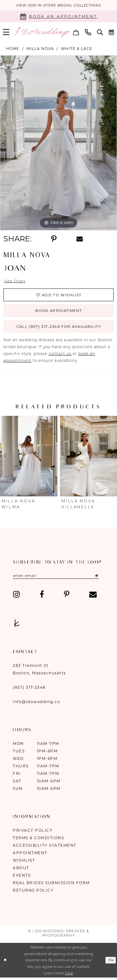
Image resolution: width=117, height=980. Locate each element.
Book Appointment (58, 312)
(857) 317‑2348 (29, 690)
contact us (60, 356)
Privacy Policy (33, 833)
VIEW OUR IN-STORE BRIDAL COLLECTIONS (58, 6)
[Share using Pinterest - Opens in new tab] (54, 239)
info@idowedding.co (37, 704)
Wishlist (24, 863)
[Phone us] (88, 32)
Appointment (30, 855)
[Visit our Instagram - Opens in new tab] (16, 597)
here (69, 976)
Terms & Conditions (38, 840)
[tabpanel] (58, 143)
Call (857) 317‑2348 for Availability (59, 329)
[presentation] (29, 458)
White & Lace (77, 49)
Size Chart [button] (15, 281)
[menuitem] (76, 32)
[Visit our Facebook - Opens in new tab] (42, 597)
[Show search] (100, 32)
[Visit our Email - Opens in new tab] (93, 597)
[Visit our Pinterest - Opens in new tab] (67, 597)
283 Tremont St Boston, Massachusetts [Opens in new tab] (39, 672)
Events (22, 878)
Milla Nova (40, 49)
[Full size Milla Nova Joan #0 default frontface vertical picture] (58, 143)
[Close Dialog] (5, 963)
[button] (76, 32)
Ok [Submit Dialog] (111, 963)
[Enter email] (58, 578)
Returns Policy (33, 893)
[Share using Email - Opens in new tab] (80, 239)
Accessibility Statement (45, 848)
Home (13, 49)
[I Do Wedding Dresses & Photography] (41, 32)
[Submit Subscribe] (94, 578)
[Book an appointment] (58, 17)
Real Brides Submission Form (51, 885)
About (21, 870)
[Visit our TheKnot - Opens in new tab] (17, 626)
